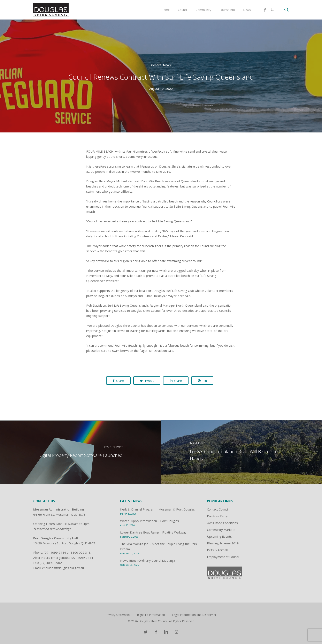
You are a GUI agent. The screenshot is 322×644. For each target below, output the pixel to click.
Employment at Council (223, 557)
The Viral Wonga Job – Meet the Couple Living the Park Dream (159, 546)
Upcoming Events (219, 536)
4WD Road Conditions (222, 523)
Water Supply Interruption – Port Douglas (149, 521)
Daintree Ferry (217, 516)
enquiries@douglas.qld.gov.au (63, 568)
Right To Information (151, 615)
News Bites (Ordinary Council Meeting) (147, 560)
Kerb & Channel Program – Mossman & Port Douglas (158, 509)
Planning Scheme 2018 (223, 543)
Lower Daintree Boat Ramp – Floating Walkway (153, 532)
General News (161, 65)
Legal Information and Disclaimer (194, 615)
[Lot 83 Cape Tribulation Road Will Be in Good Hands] (241, 452)
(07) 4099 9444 (55, 552)
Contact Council (218, 509)
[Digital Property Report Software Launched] (80, 452)
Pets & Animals (218, 550)
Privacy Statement (118, 615)
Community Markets (221, 530)
